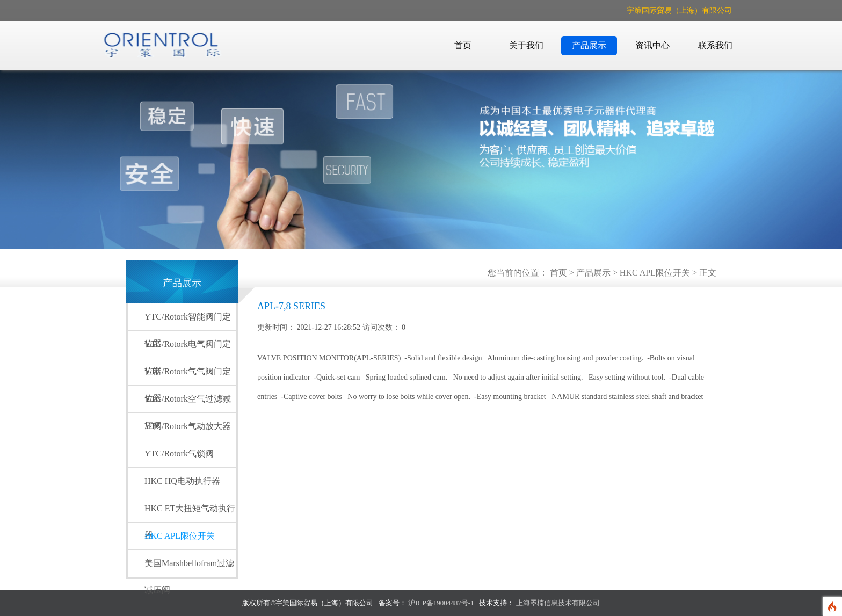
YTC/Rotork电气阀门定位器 (188, 349)
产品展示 (589, 45)
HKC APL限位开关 (655, 273)
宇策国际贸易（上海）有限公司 (680, 10)
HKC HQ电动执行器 (182, 481)
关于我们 (526, 45)
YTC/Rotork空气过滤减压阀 (188, 403)
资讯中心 (652, 45)
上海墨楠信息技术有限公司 (558, 603)
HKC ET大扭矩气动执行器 (190, 513)
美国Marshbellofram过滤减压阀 (189, 568)
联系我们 (715, 45)
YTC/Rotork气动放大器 (188, 426)
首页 (463, 45)
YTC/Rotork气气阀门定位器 (188, 376)
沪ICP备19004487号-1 (441, 603)
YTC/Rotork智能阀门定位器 (188, 321)
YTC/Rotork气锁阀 (179, 454)
